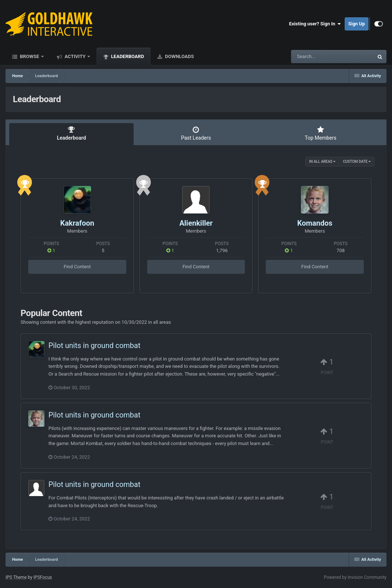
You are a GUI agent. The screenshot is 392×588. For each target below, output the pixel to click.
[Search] (314, 57)
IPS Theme (16, 577)
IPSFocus (43, 577)
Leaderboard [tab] (71, 133)
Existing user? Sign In (315, 24)
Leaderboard (127, 56)
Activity (75, 56)
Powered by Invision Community (355, 577)
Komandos (315, 223)
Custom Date (357, 162)
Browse (30, 56)
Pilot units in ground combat (94, 345)
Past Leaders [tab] (196, 133)
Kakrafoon (77, 223)
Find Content (77, 267)
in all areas (322, 162)
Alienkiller (196, 223)
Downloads (179, 56)
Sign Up (357, 24)
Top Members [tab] (321, 133)
